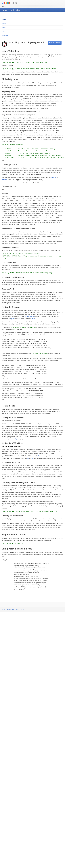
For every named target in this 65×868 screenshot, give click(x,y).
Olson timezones (29, 317)
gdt (32, 458)
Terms (23, 609)
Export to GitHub (55, 43)
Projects (4, 10)
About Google (10, 609)
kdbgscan (5, 180)
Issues (4, 27)
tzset (33, 319)
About (18, 10)
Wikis (3, 32)
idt (28, 458)
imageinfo (53, 178)
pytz (13, 319)
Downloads (5, 36)
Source (4, 23)
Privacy (18, 609)
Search (12, 10)
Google (3, 609)
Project (4, 19)
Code (10, 3)
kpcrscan (41, 456)
